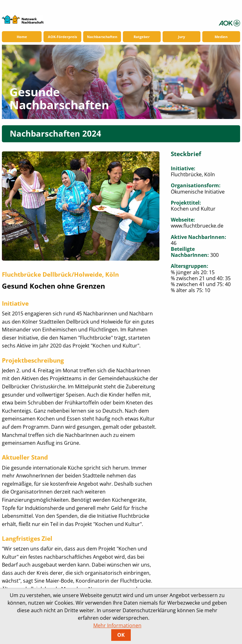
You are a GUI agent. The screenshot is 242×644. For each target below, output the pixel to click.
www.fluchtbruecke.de (197, 226)
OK (121, 635)
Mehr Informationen (117, 625)
